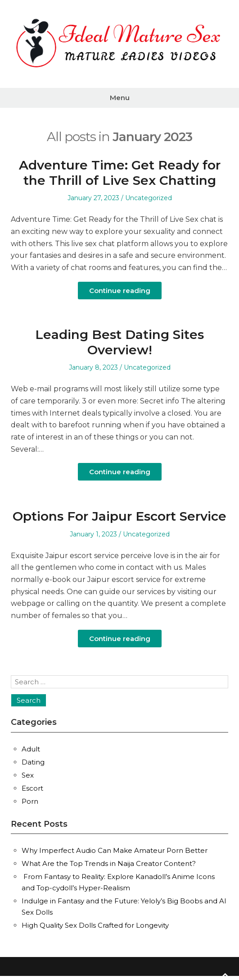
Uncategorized (149, 198)
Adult (31, 749)
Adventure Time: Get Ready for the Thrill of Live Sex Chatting (120, 173)
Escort (32, 788)
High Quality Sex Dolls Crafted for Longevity (95, 925)
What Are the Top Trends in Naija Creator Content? (109, 863)
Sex (28, 775)
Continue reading (120, 291)
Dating (33, 762)
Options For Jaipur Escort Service (119, 516)
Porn (30, 801)
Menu (120, 98)
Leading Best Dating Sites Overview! (119, 342)
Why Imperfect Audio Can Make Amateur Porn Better (115, 850)
